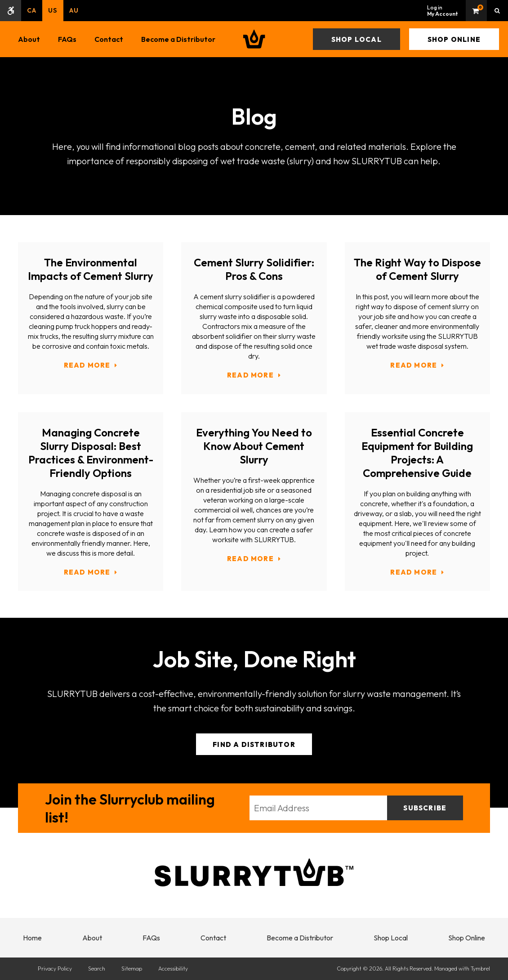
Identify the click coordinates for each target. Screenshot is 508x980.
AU (74, 10)
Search (97, 969)
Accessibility (173, 969)
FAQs (67, 39)
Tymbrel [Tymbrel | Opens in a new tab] (480, 969)
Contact (109, 39)
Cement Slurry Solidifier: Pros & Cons (254, 269)
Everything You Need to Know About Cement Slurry (254, 446)
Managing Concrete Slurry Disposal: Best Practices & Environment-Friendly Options (91, 453)
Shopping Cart (476, 11)
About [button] (29, 39)
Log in (442, 11)
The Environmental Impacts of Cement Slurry (91, 269)
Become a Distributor (178, 39)
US (53, 10)
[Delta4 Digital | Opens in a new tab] (22, 969)
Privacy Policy (55, 969)
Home (32, 938)
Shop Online (454, 39)
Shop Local (356, 39)
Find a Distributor (254, 744)
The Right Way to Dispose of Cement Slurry (417, 269)
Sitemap (132, 969)
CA (32, 10)
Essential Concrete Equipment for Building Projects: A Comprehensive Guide (417, 453)
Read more (87, 365)
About (92, 938)
